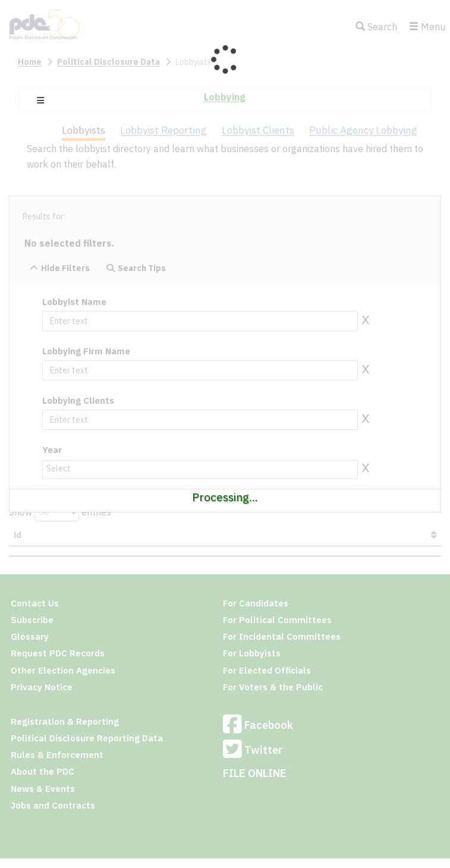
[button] (40, 100)
